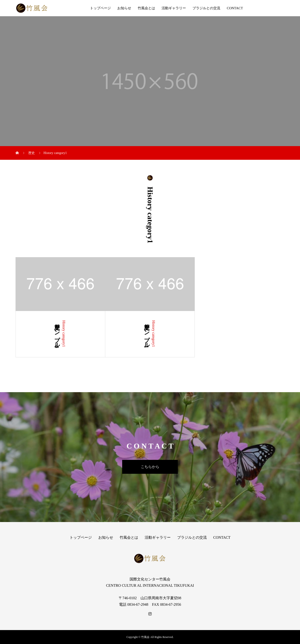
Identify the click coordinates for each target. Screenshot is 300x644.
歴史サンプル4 (57, 334)
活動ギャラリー (174, 8)
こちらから (150, 467)
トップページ (100, 8)
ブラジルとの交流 (206, 8)
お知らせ (124, 8)
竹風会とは (146, 8)
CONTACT (235, 8)
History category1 (64, 334)
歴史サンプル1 (147, 334)
